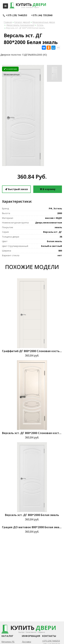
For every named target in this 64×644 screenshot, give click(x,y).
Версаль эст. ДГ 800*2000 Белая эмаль (32, 515)
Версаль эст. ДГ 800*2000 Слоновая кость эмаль (32, 433)
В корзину (48, 189)
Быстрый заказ (16, 189)
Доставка (26, 642)
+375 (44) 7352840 (42, 15)
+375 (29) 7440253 (15, 15)
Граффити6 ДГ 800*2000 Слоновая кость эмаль (32, 351)
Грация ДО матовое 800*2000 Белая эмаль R (32, 527)
